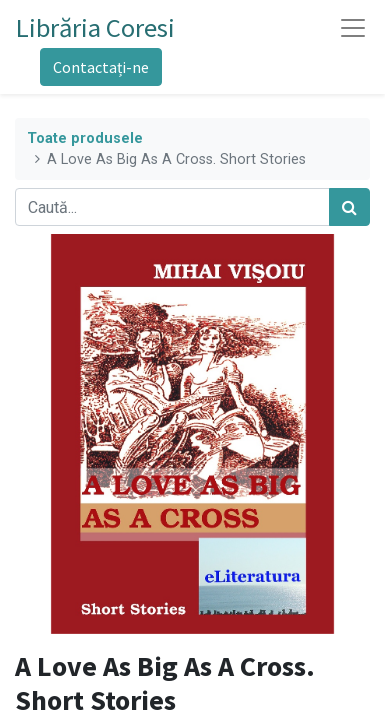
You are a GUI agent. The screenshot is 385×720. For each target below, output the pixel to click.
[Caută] (349, 207)
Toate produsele (85, 138)
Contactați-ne (101, 67)
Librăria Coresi (95, 27)
